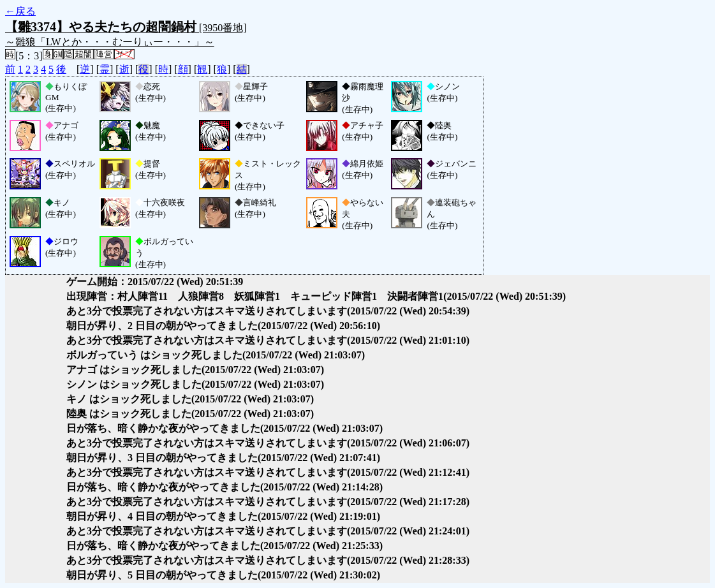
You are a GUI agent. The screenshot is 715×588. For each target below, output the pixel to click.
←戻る (20, 11)
